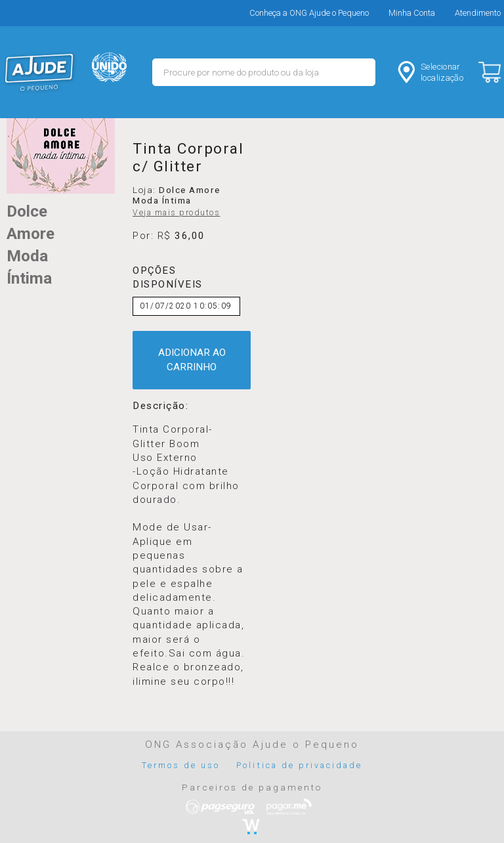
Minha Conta (412, 13)
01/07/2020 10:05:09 (186, 306)
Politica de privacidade (299, 765)
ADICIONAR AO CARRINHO (192, 359)
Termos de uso (181, 765)
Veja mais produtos (176, 213)
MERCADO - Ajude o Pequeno (39, 72)
